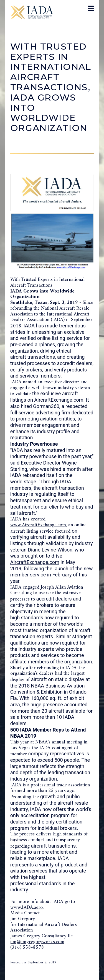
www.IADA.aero (26, 908)
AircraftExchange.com (35, 562)
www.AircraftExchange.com (38, 525)
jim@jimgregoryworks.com (37, 942)
